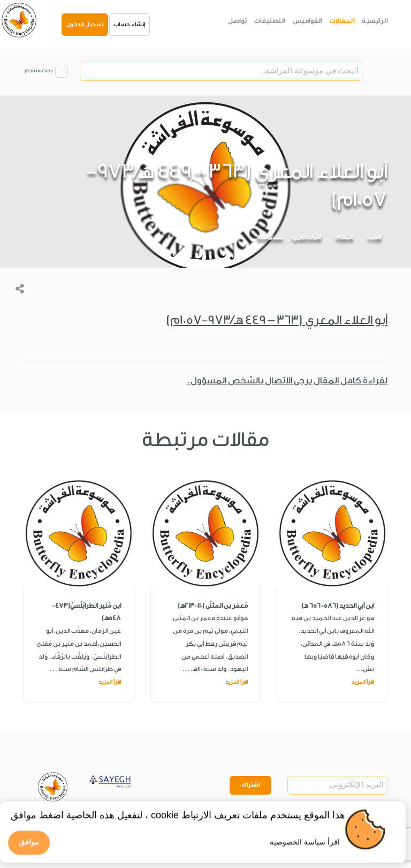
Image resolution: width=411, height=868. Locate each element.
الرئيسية (375, 21)
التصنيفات (270, 21)
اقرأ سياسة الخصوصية (305, 846)
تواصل (238, 21)
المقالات (342, 21)
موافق (29, 847)
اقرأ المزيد (363, 682)
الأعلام (345, 237)
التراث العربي (307, 237)
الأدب (375, 237)
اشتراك (250, 785)
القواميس (307, 21)
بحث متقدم (39, 71)
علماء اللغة (270, 237)
